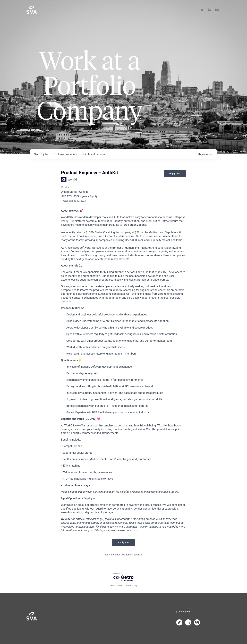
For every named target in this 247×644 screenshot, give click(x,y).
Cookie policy (131, 586)
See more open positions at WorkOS (123, 555)
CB (223, 10)
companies (65, 154)
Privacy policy (116, 586)
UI (136, 272)
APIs (146, 272)
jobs (41, 154)
